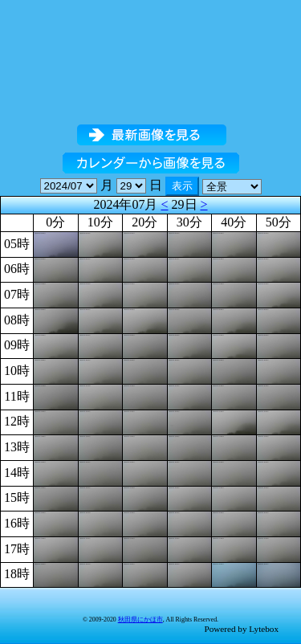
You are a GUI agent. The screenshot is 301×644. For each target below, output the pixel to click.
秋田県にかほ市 (140, 620)
